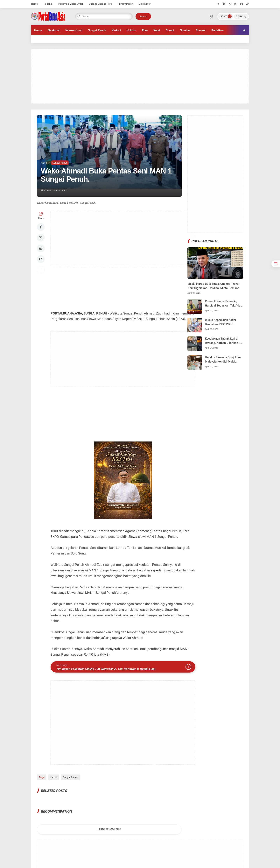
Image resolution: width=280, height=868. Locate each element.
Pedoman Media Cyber (71, 4)
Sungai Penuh (97, 30)
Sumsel (201, 30)
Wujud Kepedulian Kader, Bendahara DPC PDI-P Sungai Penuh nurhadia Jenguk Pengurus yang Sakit (224, 322)
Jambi (54, 777)
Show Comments (109, 829)
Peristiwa (217, 30)
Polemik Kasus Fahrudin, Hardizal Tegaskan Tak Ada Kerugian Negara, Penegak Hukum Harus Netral (223, 304)
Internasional (74, 30)
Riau (145, 30)
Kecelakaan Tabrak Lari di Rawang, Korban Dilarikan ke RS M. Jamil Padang (223, 341)
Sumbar (185, 30)
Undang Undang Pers (100, 4)
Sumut (170, 30)
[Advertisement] (140, 76)
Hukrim (131, 30)
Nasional (54, 30)
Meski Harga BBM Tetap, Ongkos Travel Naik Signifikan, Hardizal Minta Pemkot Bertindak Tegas (213, 286)
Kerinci (116, 30)
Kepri (157, 30)
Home (34, 4)
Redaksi (48, 4)
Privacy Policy (125, 4)
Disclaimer (145, 4)
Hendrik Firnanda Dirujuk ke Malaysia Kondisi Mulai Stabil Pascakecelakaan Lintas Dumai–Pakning (223, 360)
